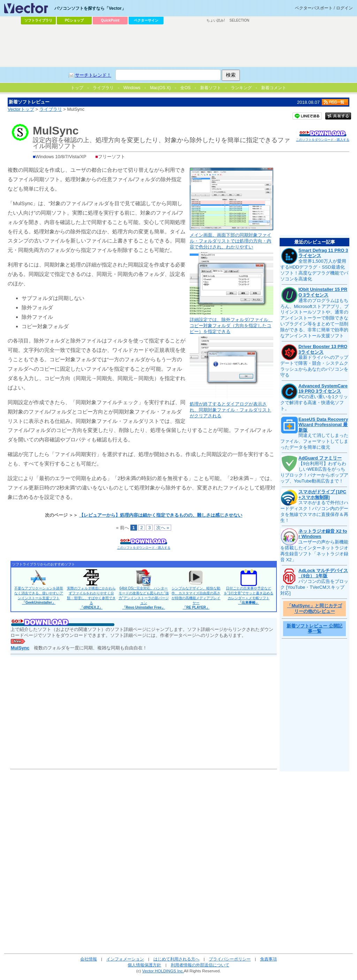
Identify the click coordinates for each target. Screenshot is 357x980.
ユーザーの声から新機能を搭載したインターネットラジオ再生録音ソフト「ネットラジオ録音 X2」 (314, 551)
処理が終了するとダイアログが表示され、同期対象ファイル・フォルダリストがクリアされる (230, 410)
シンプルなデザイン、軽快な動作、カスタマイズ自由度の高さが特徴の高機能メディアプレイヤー (196, 598)
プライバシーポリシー (230, 959)
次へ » (163, 528)
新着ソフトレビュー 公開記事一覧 (314, 629)
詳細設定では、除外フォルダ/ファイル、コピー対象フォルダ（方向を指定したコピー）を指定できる (231, 326)
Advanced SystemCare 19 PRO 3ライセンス (323, 389)
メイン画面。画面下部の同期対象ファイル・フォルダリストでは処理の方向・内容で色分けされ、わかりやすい (230, 241)
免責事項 (268, 959)
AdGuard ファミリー (320, 458)
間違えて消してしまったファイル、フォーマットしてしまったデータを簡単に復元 (314, 441)
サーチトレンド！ (93, 75)
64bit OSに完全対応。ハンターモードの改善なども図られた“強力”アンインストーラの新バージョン (143, 598)
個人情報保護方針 (144, 965)
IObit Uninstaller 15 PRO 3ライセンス (323, 292)
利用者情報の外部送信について (200, 965)
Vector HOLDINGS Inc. (163, 971)
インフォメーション (125, 959)
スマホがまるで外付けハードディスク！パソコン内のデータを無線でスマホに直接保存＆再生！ (314, 511)
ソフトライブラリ (38, 20)
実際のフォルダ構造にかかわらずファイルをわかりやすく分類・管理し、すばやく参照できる (91, 598)
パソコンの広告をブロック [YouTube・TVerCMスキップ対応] (314, 587)
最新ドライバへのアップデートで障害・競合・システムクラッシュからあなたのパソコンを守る (314, 366)
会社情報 (89, 959)
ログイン (344, 8)
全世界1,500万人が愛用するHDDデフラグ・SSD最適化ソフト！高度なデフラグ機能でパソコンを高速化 (314, 270)
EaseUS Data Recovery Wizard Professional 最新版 (323, 425)
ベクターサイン (146, 20)
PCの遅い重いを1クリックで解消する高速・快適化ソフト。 (314, 403)
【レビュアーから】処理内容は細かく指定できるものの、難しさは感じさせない (161, 515)
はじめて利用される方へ (176, 959)
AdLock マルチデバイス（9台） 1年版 (323, 573)
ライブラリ (51, 109)
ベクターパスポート (314, 8)
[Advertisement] (178, 46)
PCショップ (74, 20)
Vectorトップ (21, 109)
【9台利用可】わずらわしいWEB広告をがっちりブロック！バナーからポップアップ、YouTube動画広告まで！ (314, 472)
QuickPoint (110, 20)
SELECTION (239, 20)
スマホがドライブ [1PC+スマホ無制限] (322, 495)
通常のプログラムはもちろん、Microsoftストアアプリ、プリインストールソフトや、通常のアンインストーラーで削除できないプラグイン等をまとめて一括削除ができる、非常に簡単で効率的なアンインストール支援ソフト (314, 318)
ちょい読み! (216, 20)
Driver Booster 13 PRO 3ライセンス (323, 349)
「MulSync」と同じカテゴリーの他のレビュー (314, 608)
